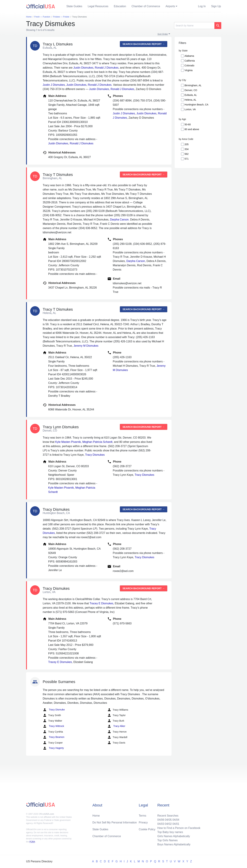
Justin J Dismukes (54, 85)
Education (120, 6)
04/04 (176, 820)
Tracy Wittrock (53, 726)
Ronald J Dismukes (107, 68)
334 (187, 149)
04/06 (161, 820)
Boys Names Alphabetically (174, 844)
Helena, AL (190, 100)
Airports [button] (170, 6)
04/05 (168, 820)
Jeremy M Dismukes (86, 346)
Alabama (189, 56)
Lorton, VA (190, 109)
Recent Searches (168, 816)
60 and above (192, 129)
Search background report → (144, 44)
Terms (143, 816)
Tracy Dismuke (54, 710)
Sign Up (216, 6)
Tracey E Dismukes (101, 603)
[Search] (194, 26)
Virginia (189, 70)
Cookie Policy (147, 829)
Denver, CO (191, 90)
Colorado (189, 65)
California (190, 61)
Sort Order (163, 34)
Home (96, 816)
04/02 (168, 824)
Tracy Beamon (54, 737)
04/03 (161, 824)
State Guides (74, 6)
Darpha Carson (119, 220)
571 (187, 159)
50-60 (188, 124)
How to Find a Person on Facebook (179, 828)
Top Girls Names (167, 840)
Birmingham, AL (193, 85)
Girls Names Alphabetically (174, 836)
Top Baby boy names (170, 832)
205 (187, 144)
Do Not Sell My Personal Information (115, 822)
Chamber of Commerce (146, 6)
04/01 (176, 824)
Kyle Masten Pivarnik (68, 442)
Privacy (143, 822)
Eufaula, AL (191, 95)
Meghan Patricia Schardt (97, 442)
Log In (202, 6)
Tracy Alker (116, 726)
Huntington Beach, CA (196, 105)
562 (187, 154)
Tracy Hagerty (53, 748)
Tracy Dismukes (95, 455)
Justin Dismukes (83, 68)
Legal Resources (98, 6)
